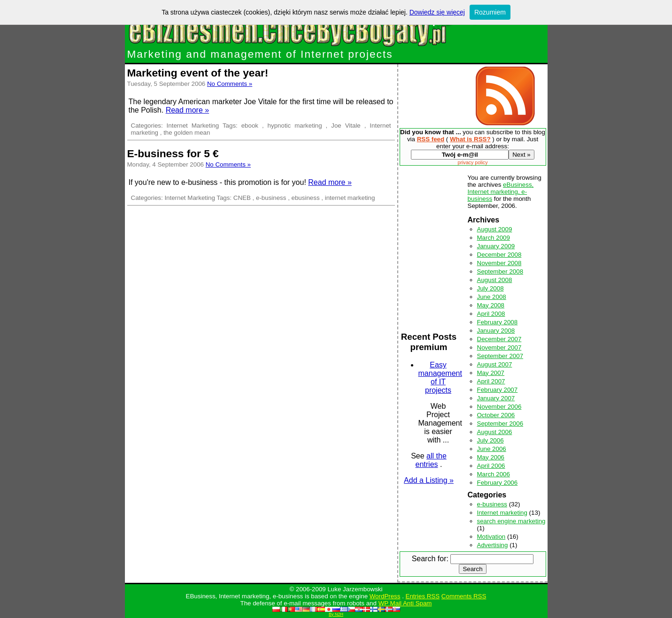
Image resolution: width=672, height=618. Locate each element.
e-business (271, 198)
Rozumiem (490, 12)
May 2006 (491, 457)
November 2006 (499, 407)
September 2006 (500, 423)
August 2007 (495, 364)
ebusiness (306, 198)
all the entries (431, 460)
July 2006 (490, 440)
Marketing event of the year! (198, 73)
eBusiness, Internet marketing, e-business (501, 192)
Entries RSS (423, 596)
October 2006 (496, 415)
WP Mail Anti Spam (405, 603)
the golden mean (187, 133)
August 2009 (495, 229)
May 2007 (491, 373)
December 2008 (499, 255)
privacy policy (473, 162)
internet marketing (350, 198)
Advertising (493, 545)
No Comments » (230, 84)
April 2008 (491, 314)
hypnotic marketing (295, 126)
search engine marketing (511, 521)
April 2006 (491, 466)
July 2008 (490, 288)
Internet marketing (502, 513)
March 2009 (494, 238)
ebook (250, 126)
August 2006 (495, 432)
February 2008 (498, 322)
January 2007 (496, 398)
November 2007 (499, 347)
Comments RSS (464, 596)
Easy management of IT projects (440, 378)
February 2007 (498, 390)
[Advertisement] (435, 96)
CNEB (242, 198)
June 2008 (492, 297)
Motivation (491, 537)
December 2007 (499, 339)
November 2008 (499, 263)
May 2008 (491, 305)
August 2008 (495, 280)
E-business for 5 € (173, 153)
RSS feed (431, 139)
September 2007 (500, 356)
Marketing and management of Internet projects (260, 54)
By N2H (336, 614)
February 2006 (498, 483)
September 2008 (500, 271)
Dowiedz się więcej (437, 12)
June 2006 (492, 449)
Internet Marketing (193, 126)
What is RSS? (470, 139)
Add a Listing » (429, 480)
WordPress (385, 596)
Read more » (188, 110)
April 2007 (491, 381)
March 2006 (494, 474)
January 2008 (496, 331)
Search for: (430, 559)
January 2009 (496, 246)
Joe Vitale (346, 126)
